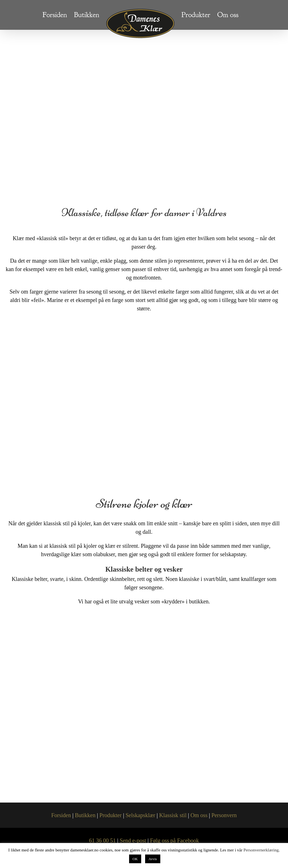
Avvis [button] (153, 859)
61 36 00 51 (103, 840)
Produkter (111, 815)
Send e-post (133, 840)
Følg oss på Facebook (175, 840)
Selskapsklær (140, 815)
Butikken (85, 815)
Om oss (199, 815)
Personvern (224, 815)
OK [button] (135, 859)
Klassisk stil (173, 815)
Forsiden (61, 815)
